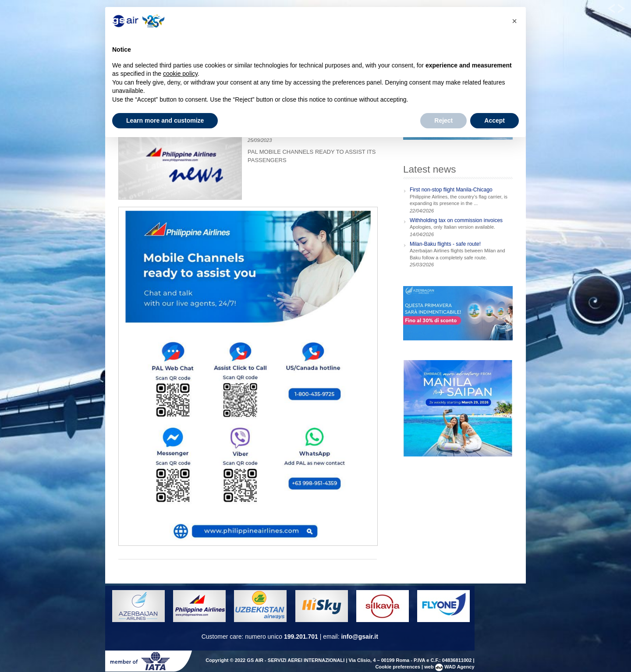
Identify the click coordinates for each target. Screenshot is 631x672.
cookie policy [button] (180, 74)
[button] (514, 21)
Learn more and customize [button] (165, 120)
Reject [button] (443, 120)
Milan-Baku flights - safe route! (445, 244)
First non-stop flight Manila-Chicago (451, 190)
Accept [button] (495, 120)
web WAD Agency (449, 667)
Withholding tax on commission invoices (456, 220)
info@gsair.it (359, 637)
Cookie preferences (398, 667)
